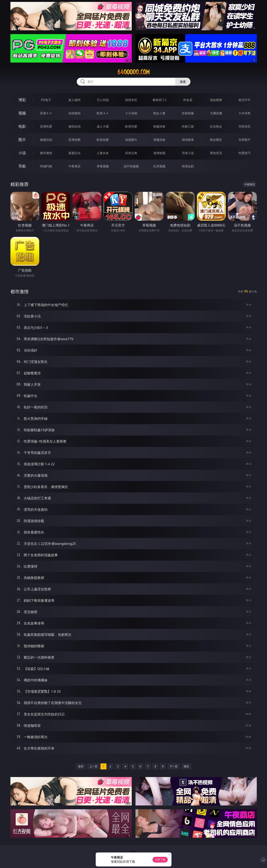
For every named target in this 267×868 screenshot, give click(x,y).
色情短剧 (188, 166)
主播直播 (216, 113)
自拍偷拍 (74, 113)
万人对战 (103, 100)
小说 (22, 153)
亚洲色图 (74, 140)
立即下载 (160, 860)
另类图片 (244, 140)
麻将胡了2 (159, 100)
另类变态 (244, 126)
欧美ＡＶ (103, 113)
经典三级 (188, 126)
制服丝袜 (159, 126)
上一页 (93, 766)
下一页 (174, 766)
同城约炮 (46, 166)
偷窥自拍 (46, 140)
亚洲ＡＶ (46, 113)
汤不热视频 (131, 166)
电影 (22, 126)
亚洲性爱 (46, 126)
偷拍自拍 (74, 126)
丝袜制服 (188, 113)
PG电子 (46, 100)
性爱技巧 (244, 153)
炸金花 (188, 100)
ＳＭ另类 (244, 113)
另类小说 (188, 153)
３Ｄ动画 (131, 113)
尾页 (186, 766)
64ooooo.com (133, 72)
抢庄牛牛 (244, 100)
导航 (22, 166)
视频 (22, 113)
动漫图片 (131, 140)
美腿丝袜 (159, 140)
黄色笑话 (216, 153)
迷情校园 (159, 153)
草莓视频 (103, 166)
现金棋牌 (216, 100)
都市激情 (46, 153)
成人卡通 (103, 126)
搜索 (183, 82)
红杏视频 (159, 166)
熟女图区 (216, 140)
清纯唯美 (188, 140)
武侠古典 (131, 153)
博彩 (22, 100)
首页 (81, 766)
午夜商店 (74, 166)
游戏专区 (131, 100)
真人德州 (74, 100)
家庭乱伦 (74, 153)
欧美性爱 (131, 126)
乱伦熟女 (216, 126)
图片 (22, 140)
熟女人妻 (159, 113)
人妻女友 (103, 153)
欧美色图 (103, 140)
